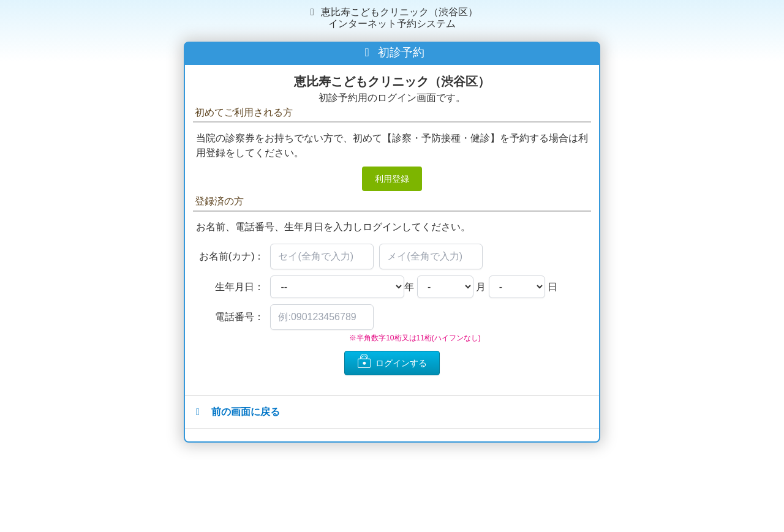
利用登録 (392, 179)
